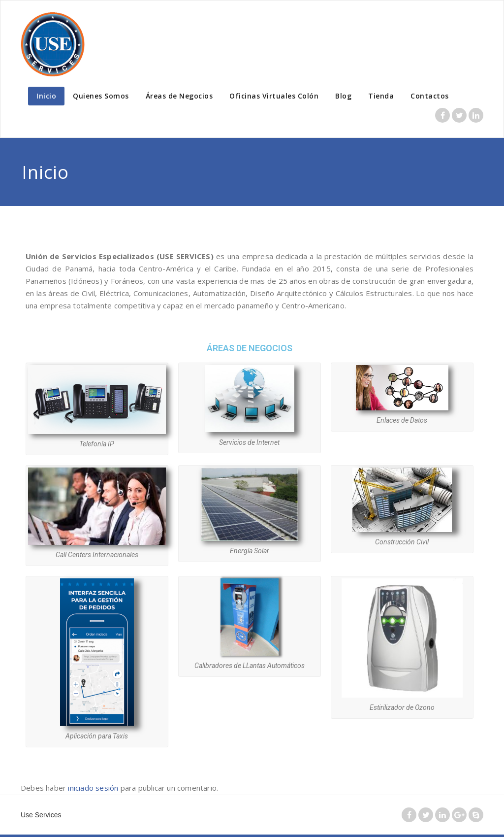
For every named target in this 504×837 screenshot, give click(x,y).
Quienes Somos (101, 96)
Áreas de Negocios (179, 96)
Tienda (381, 96)
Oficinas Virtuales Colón (274, 96)
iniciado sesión (93, 788)
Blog (343, 96)
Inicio (46, 96)
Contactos (430, 96)
